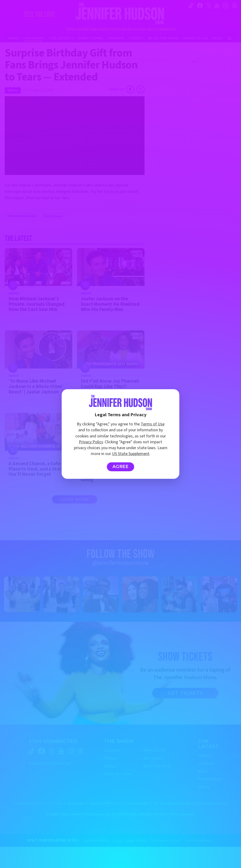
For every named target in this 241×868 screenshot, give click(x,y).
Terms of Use (153, 424)
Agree (121, 467)
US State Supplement (131, 454)
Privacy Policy (91, 442)
